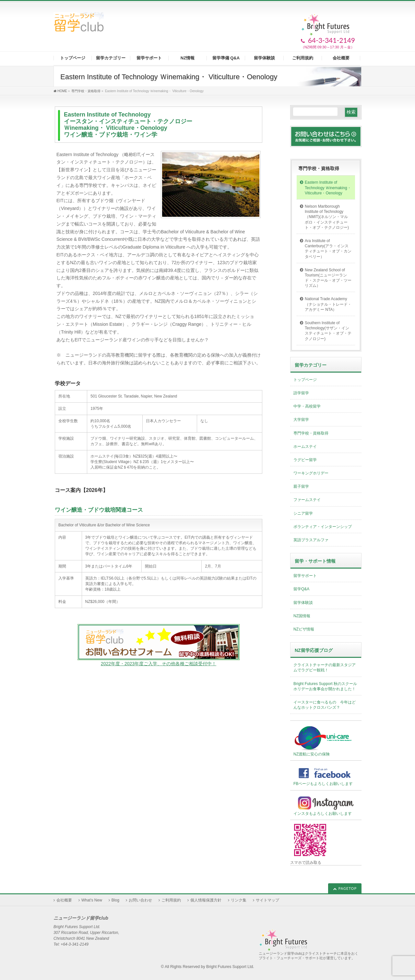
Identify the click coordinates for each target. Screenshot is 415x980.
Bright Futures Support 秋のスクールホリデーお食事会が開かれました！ (325, 686)
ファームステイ (307, 500)
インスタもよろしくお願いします (326, 805)
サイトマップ (267, 900)
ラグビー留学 (305, 460)
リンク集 (239, 900)
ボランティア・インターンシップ (323, 527)
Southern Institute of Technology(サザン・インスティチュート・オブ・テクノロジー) (328, 331)
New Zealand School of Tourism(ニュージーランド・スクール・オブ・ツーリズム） (328, 278)
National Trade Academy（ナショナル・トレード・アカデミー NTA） (328, 304)
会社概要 (64, 900)
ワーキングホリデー (311, 473)
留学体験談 (303, 603)
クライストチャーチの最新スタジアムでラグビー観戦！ (325, 668)
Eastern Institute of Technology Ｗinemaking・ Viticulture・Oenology (328, 188)
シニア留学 (303, 513)
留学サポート (305, 576)
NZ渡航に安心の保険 (323, 741)
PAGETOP (348, 888)
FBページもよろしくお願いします (326, 775)
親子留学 (301, 486)
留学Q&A (301, 589)
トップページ (305, 380)
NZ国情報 (302, 616)
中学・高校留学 (307, 406)
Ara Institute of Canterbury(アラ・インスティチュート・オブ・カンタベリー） (328, 249)
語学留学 (301, 393)
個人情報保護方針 (206, 900)
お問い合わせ (140, 900)
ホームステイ (305, 447)
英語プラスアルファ (311, 540)
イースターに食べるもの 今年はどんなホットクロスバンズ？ (325, 705)
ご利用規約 (171, 900)
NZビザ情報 (304, 629)
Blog (115, 900)
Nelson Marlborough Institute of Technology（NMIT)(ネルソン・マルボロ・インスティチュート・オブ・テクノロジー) (327, 217)
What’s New (92, 900)
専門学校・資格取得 (319, 168)
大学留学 (301, 420)
